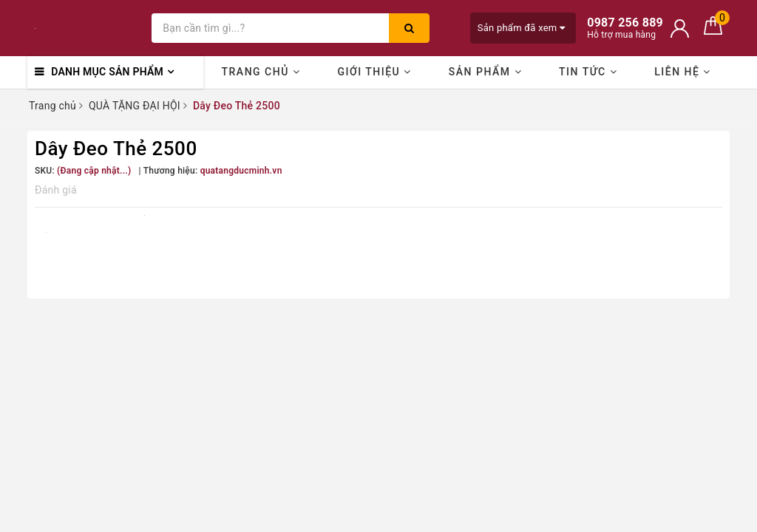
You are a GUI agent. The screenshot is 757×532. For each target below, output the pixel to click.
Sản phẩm (485, 72)
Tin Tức (588, 72)
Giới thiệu (374, 72)
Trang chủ (261, 72)
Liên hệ (683, 72)
